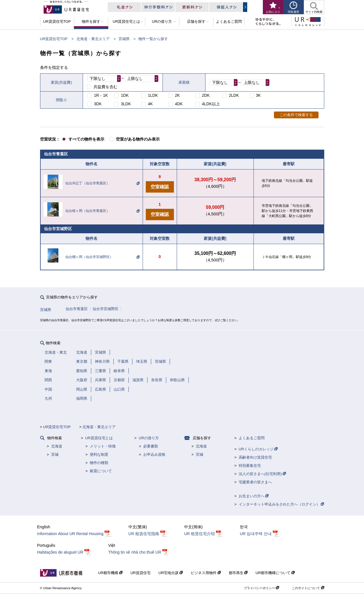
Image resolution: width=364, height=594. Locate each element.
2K (177, 95)
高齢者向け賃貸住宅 (255, 457)
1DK (125, 95)
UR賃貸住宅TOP (54, 39)
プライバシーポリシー (261, 588)
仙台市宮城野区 (106, 309)
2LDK (234, 95)
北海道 (57, 446)
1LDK (153, 95)
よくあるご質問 (252, 438)
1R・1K (101, 95)
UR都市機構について (275, 573)
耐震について (101, 471)
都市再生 (238, 573)
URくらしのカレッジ (258, 449)
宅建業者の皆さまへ (255, 482)
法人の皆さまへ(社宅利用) (262, 474)
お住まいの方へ (254, 496)
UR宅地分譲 (171, 573)
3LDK (126, 104)
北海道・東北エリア (93, 39)
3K (258, 95)
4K (150, 104)
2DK (206, 95)
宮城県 (124, 39)
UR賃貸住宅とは (99, 438)
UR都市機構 (110, 573)
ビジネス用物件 (206, 573)
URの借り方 (149, 438)
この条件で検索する (296, 115)
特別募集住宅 (250, 466)
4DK (179, 104)
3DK (98, 104)
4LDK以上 (211, 104)
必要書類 (151, 446)
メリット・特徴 (103, 446)
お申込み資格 (154, 454)
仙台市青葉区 (77, 309)
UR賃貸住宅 (141, 573)
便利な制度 (99, 454)
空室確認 (160, 187)
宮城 (55, 454)
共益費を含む (105, 87)
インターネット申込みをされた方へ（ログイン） (281, 504)
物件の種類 (99, 463)
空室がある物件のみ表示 (138, 139)
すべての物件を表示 (86, 139)
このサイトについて (308, 588)
